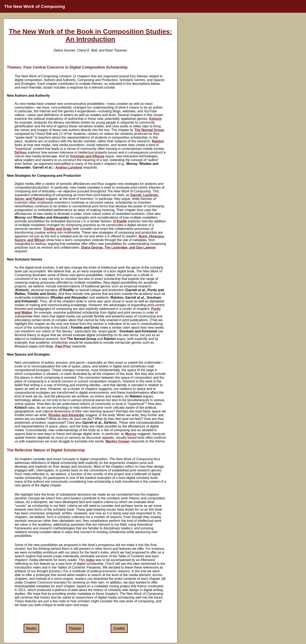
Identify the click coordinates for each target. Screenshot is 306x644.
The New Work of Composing (35, 6)
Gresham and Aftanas (87, 156)
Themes (75, 628)
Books (31, 628)
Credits (119, 628)
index (90, 560)
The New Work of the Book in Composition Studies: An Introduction (90, 35)
